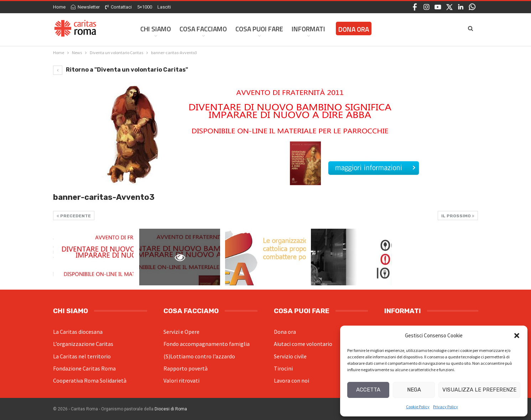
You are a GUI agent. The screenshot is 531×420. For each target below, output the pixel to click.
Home (59, 7)
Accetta (368, 390)
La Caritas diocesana (78, 332)
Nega (414, 390)
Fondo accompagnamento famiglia (207, 344)
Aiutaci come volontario (303, 344)
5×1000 (145, 7)
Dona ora (285, 332)
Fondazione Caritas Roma (84, 368)
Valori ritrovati (181, 380)
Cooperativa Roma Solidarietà (90, 380)
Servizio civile (290, 356)
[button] (517, 336)
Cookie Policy (418, 407)
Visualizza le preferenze (479, 390)
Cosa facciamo (203, 29)
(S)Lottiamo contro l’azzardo (199, 356)
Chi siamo (156, 29)
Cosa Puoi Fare (259, 29)
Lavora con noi (291, 380)
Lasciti (164, 7)
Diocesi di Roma (171, 409)
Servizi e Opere (181, 332)
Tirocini (283, 368)
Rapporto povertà (186, 368)
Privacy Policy (446, 407)
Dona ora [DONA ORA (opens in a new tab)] (354, 29)
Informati (308, 29)
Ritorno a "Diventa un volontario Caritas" (121, 70)
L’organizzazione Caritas (83, 344)
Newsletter (85, 7)
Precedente (74, 216)
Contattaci (118, 7)
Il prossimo (458, 216)
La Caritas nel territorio (82, 356)
